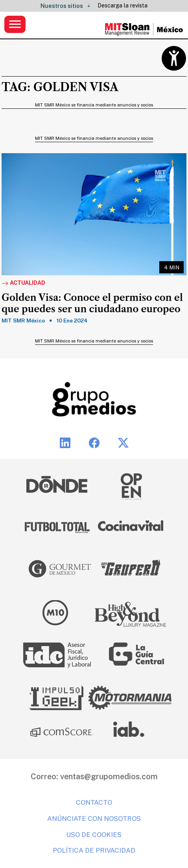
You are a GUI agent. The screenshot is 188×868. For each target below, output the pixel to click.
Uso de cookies (94, 835)
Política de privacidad (94, 850)
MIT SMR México (23, 320)
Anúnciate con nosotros (94, 819)
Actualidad (23, 283)
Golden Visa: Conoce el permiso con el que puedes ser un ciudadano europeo (92, 303)
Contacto (94, 802)
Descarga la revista (123, 5)
